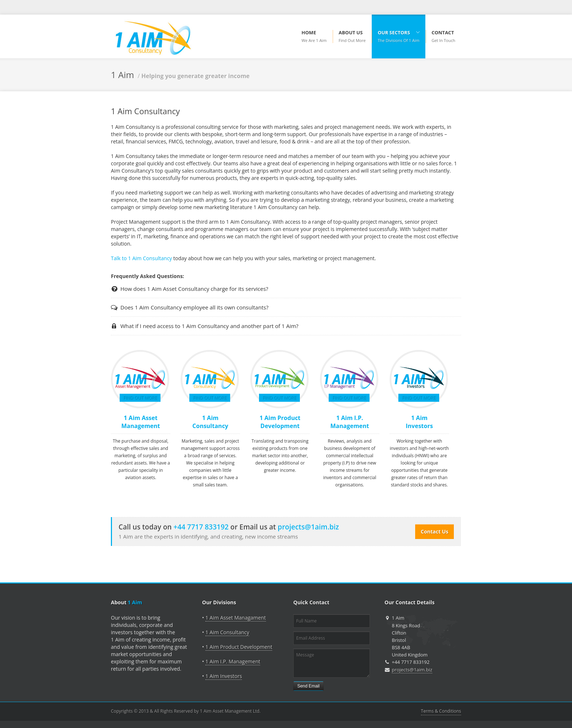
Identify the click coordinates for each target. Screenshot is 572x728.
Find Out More (140, 398)
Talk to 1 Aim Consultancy (142, 258)
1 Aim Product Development (280, 422)
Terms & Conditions (441, 711)
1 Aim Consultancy (210, 422)
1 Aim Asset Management (140, 422)
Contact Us (434, 531)
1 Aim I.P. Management (349, 422)
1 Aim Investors (419, 422)
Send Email (308, 686)
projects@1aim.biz (412, 670)
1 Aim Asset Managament (236, 618)
